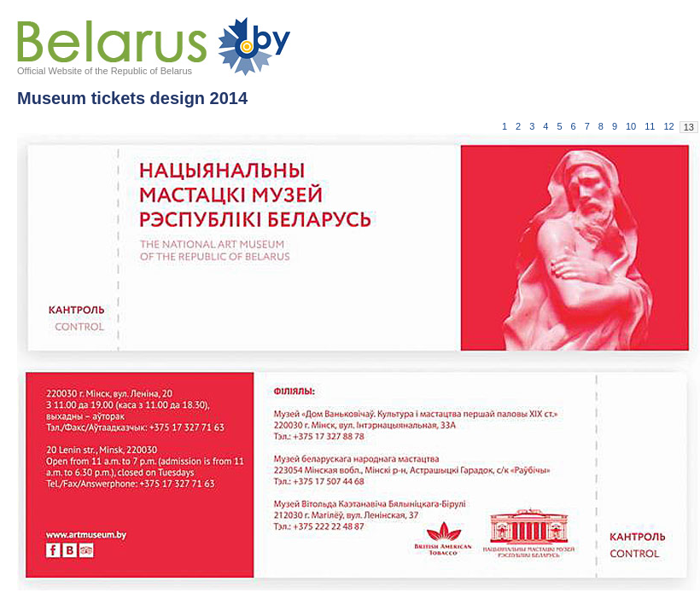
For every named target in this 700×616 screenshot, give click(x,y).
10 (631, 126)
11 (650, 126)
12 (669, 126)
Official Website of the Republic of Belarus (105, 71)
